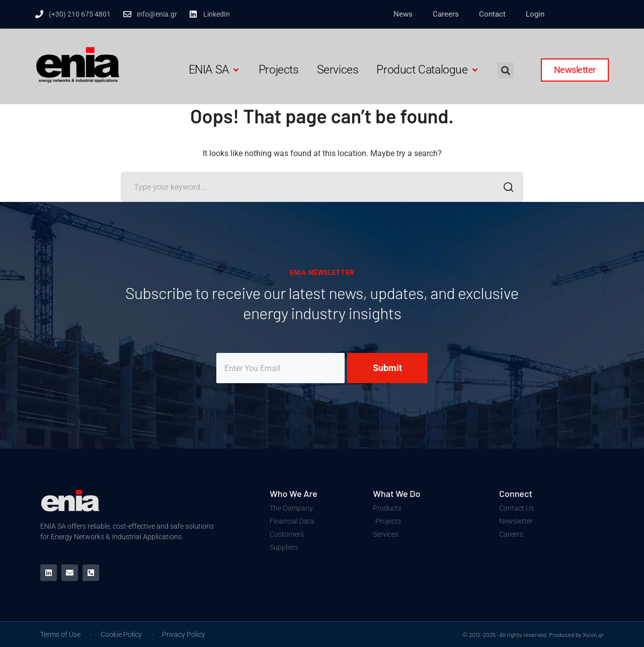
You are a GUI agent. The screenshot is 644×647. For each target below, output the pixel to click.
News (403, 14)
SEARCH (505, 188)
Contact (492, 14)
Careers (446, 14)
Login (535, 14)
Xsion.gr (593, 634)
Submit (387, 368)
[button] (215, 70)
